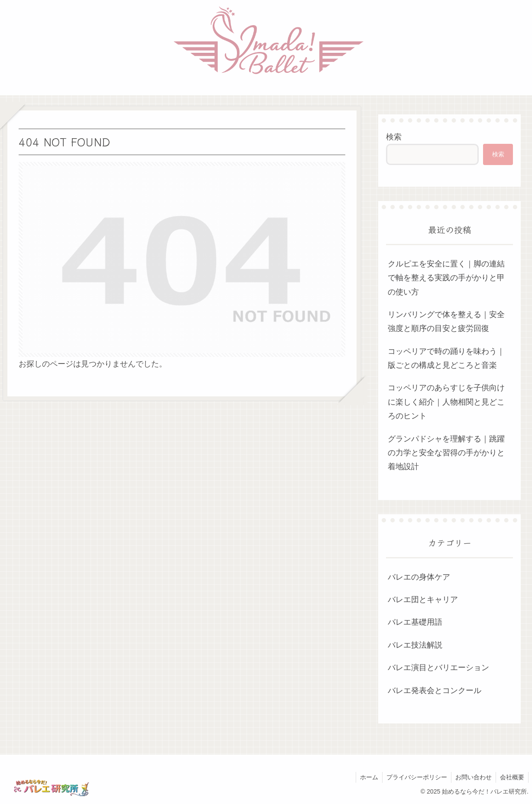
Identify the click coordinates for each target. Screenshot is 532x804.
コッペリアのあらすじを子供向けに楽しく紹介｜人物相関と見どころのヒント (446, 402)
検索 (394, 137)
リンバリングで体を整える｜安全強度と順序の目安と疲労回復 (446, 321)
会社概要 (512, 777)
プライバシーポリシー (415, 777)
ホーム (366, 777)
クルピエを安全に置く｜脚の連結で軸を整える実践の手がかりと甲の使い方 (446, 278)
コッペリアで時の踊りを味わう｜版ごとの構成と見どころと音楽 (446, 358)
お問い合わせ (472, 777)
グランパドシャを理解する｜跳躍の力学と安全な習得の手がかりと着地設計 (446, 453)
